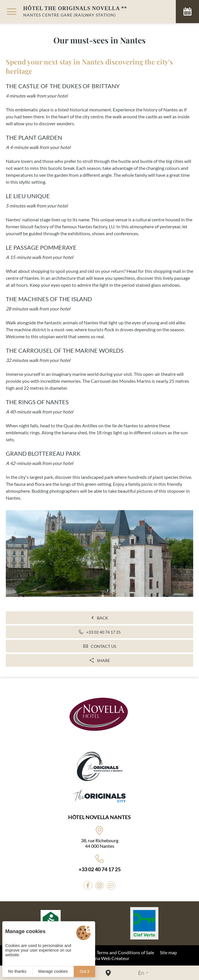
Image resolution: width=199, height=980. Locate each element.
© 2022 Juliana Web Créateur (100, 958)
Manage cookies (53, 971)
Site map (168, 952)
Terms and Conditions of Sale (125, 952)
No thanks (17, 971)
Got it (85, 971)
